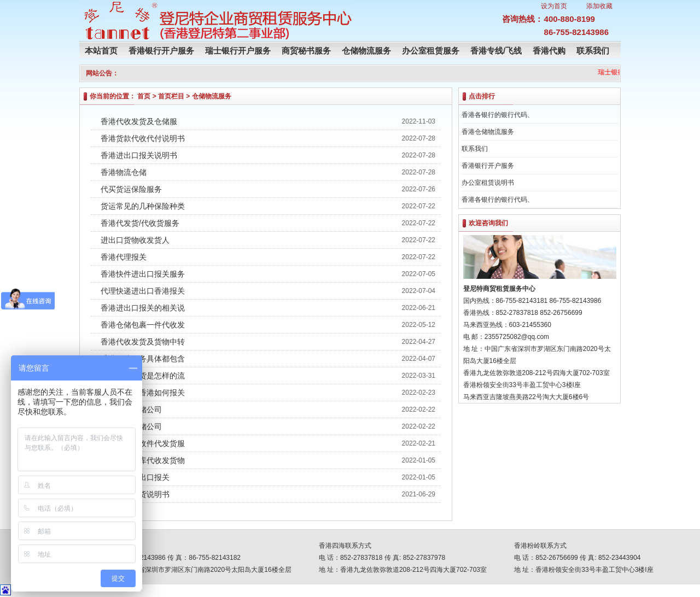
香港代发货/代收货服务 (140, 223)
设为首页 (554, 6)
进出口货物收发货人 (135, 240)
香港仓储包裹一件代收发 (143, 325)
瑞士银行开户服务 (238, 51)
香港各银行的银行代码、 (498, 115)
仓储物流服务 (366, 51)
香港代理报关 (124, 257)
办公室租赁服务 (431, 51)
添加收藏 (599, 6)
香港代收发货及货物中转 (143, 342)
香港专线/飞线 (496, 51)
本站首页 (101, 51)
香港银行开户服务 (161, 51)
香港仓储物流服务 (488, 132)
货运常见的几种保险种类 (143, 206)
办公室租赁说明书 (488, 183)
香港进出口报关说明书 (139, 155)
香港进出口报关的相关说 (143, 308)
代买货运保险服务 (131, 189)
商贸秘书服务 (306, 51)
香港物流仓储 (124, 172)
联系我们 (593, 51)
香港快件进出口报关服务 (143, 274)
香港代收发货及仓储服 (139, 121)
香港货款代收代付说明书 (143, 138)
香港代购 (549, 51)
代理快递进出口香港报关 (143, 291)
